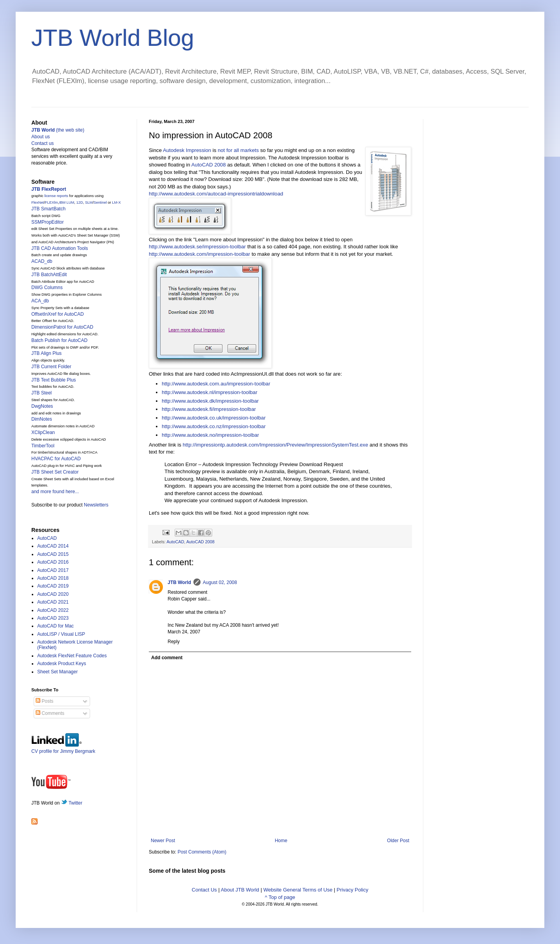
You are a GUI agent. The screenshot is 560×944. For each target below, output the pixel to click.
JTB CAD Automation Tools (60, 248)
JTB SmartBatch (48, 209)
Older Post (398, 841)
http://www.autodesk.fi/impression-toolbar (209, 409)
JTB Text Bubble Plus (54, 380)
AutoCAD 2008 (209, 165)
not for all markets (238, 150)
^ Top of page (280, 897)
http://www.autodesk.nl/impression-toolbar (210, 392)
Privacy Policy (353, 890)
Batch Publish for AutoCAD (59, 340)
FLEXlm (51, 203)
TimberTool (43, 446)
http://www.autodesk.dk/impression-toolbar (210, 401)
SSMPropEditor (48, 222)
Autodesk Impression (187, 150)
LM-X (116, 203)
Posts (44, 701)
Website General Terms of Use (298, 890)
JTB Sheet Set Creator (55, 472)
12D (80, 203)
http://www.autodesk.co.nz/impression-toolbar (214, 426)
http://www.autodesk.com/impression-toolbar (200, 254)
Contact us (42, 143)
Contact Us (204, 890)
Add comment (167, 658)
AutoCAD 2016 (53, 562)
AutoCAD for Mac (55, 626)
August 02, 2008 (220, 582)
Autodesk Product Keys (62, 664)
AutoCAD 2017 (53, 570)
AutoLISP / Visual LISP (61, 634)
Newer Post (163, 841)
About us (41, 137)
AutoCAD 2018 (53, 578)
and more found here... (55, 492)
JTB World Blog (113, 38)
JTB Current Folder (51, 367)
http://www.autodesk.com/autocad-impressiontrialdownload (216, 194)
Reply (174, 642)
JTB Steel (42, 393)
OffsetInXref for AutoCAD (58, 314)
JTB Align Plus (46, 353)
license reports (56, 196)
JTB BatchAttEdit (49, 275)
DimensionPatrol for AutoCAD (62, 327)
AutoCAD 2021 (53, 602)
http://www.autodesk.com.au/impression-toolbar (216, 384)
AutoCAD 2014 (53, 546)
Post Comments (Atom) (202, 852)
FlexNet (38, 203)
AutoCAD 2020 (53, 594)
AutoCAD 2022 (53, 610)
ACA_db (40, 301)
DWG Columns (47, 288)
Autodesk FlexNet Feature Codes (72, 656)
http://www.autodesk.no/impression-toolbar (210, 435)
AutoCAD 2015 (53, 554)
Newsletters (96, 505)
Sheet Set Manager (57, 672)
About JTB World (240, 890)
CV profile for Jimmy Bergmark (63, 748)
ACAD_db (42, 261)
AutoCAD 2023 (53, 618)
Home (281, 841)
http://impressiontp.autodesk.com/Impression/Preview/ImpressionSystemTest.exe (275, 445)
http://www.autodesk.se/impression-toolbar (197, 247)
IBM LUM (67, 203)
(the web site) (58, 130)
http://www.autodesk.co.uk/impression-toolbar (214, 418)
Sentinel (100, 203)
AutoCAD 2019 (53, 586)
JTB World (179, 582)
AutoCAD (175, 542)
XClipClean (43, 432)
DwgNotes (42, 406)
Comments (50, 713)
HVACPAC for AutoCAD (56, 459)
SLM (89, 203)
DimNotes (42, 419)
